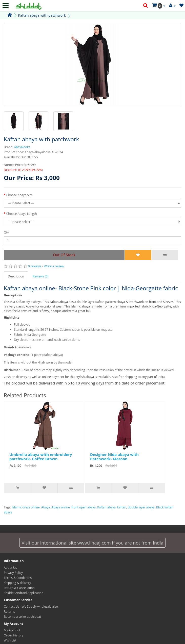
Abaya (46, 507)
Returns (9, 612)
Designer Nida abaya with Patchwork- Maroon (114, 457)
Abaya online (61, 507)
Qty (6, 232)
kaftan (122, 507)
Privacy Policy (13, 573)
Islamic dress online (26, 507)
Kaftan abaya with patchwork (42, 15)
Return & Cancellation (19, 588)
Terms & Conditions (18, 578)
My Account (12, 630)
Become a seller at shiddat (22, 617)
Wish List (10, 640)
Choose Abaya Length (22, 214)
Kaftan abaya (106, 507)
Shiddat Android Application (24, 593)
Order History (13, 635)
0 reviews (35, 266)
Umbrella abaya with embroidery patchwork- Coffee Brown (41, 457)
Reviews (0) (40, 276)
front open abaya (84, 507)
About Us (10, 568)
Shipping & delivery (17, 583)
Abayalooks (22, 147)
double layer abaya (141, 507)
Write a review (54, 266)
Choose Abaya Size (19, 195)
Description (16, 276)
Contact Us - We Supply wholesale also (31, 607)
